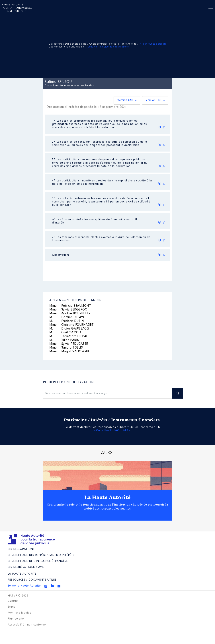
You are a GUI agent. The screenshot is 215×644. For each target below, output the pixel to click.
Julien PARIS (64, 340)
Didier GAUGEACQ (69, 329)
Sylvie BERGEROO (68, 310)
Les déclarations (21, 549)
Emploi (12, 607)
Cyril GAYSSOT (66, 333)
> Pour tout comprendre (153, 44)
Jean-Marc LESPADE (70, 336)
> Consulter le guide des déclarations (107, 47)
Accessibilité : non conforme (27, 625)
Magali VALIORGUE (70, 352)
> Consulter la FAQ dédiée (112, 430)
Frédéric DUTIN (67, 321)
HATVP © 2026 (18, 596)
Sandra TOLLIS (66, 348)
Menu (211, 8)
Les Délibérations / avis (26, 567)
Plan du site (16, 619)
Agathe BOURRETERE (71, 314)
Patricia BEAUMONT (70, 306)
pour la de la (17, 8)
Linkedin (52, 586)
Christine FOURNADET (71, 325)
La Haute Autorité (108, 497)
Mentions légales (20, 613)
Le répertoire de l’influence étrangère (38, 561)
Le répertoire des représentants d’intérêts (41, 555)
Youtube (59, 586)
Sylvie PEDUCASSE (69, 344)
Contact (13, 601)
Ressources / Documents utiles (32, 580)
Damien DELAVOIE (69, 317)
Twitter (46, 586)
